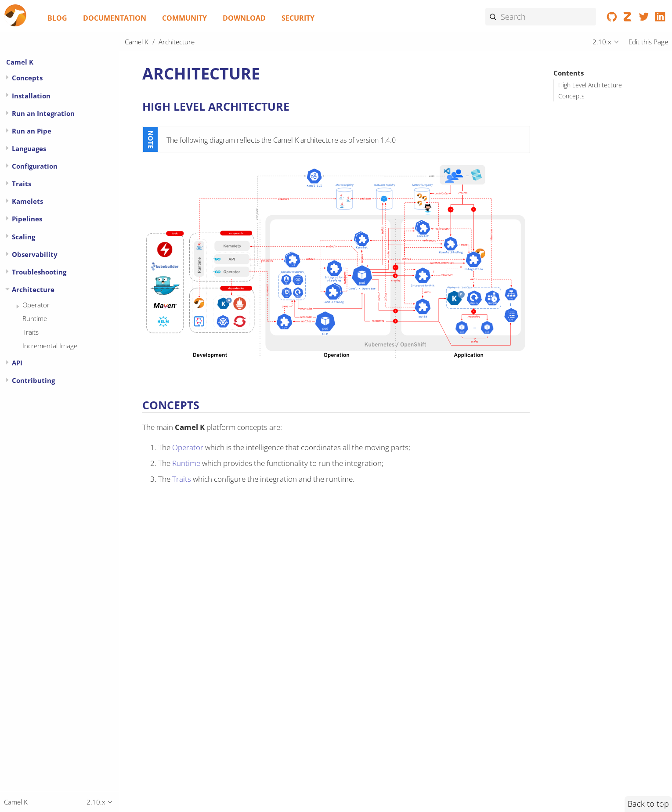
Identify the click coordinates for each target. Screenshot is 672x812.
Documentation (115, 18)
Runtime (35, 318)
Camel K (20, 62)
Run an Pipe (32, 131)
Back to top (648, 804)
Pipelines (27, 219)
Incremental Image (50, 346)
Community (184, 18)
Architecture (33, 289)
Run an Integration (43, 113)
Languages (29, 148)
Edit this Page (648, 42)
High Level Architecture (590, 85)
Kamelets (27, 201)
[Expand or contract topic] (7, 78)
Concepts (571, 96)
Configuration (35, 166)
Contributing (33, 380)
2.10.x (602, 42)
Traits (22, 184)
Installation (31, 96)
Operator (36, 305)
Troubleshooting (39, 272)
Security (298, 18)
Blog (57, 18)
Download (244, 18)
